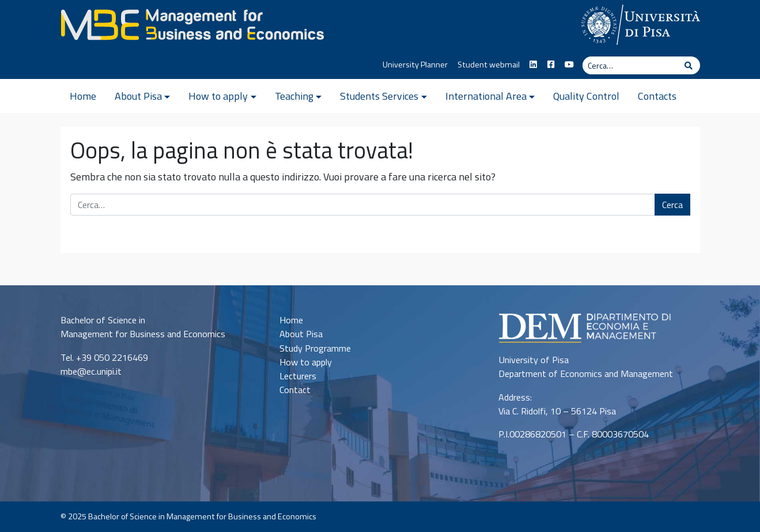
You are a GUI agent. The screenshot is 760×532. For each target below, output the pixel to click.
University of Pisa (534, 360)
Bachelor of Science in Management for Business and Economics (202, 516)
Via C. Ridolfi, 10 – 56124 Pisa (557, 411)
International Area (486, 96)
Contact (295, 390)
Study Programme (315, 348)
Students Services (379, 96)
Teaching (294, 96)
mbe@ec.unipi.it (91, 371)
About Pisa (138, 96)
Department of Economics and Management (586, 373)
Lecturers (298, 376)
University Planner (415, 65)
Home (83, 96)
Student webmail (489, 65)
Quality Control (586, 96)
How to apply (218, 96)
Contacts (657, 96)
